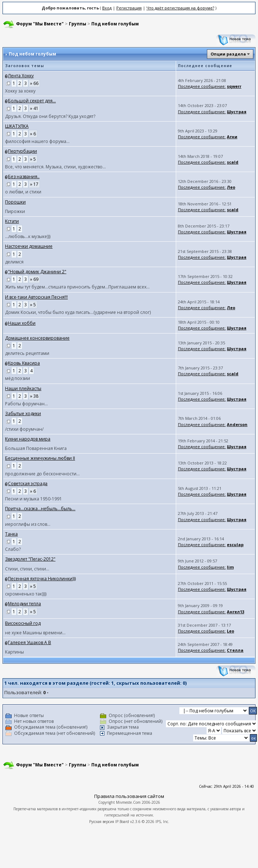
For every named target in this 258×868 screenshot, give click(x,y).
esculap (235, 544)
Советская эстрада (28, 484)
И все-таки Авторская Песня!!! (36, 297)
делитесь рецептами (27, 353)
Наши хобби (22, 323)
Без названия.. (24, 177)
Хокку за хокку (20, 91)
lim (230, 567)
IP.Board (122, 822)
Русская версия (102, 822)
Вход (107, 8)
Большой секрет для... (32, 101)
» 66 (34, 83)
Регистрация (129, 8)
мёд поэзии (18, 378)
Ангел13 (236, 612)
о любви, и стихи (23, 192)
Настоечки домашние (29, 246)
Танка (11, 534)
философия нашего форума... (37, 141)
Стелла (235, 650)
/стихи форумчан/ (24, 429)
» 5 (33, 159)
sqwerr (234, 86)
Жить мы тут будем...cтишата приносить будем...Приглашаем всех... (77, 287)
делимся (14, 262)
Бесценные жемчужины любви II (40, 458)
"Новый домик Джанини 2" (37, 272)
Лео (231, 187)
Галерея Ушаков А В (30, 642)
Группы (78, 24)
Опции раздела (228, 54)
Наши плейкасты (23, 388)
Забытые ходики (23, 413)
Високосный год (23, 623)
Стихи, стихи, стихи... (27, 569)
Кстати (12, 221)
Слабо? (13, 549)
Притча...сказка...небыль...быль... (40, 509)
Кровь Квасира (24, 363)
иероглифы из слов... (28, 524)
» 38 (34, 396)
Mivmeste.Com (128, 802)
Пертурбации (22, 151)
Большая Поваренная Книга (36, 448)
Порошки (15, 202)
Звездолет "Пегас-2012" (30, 559)
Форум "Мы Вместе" (40, 24)
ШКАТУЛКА (17, 126)
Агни (232, 137)
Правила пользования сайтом (129, 796)
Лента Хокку (21, 76)
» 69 (34, 279)
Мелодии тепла (24, 604)
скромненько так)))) (26, 594)
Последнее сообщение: (202, 86)
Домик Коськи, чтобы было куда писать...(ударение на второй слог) (78, 312)
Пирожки (15, 211)
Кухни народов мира (28, 439)
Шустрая (237, 112)
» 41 (34, 108)
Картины (14, 652)
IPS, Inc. (162, 822)
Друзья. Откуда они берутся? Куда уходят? (50, 116)
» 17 (34, 184)
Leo (230, 631)
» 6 (33, 134)
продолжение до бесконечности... (42, 474)
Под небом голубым (115, 24)
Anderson (237, 424)
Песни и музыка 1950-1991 (34, 499)
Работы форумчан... (26, 404)
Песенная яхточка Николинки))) (42, 579)
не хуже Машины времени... (35, 633)
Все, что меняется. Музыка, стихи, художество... (55, 167)
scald (233, 162)
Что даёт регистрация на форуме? (180, 8)
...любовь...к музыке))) (28, 236)
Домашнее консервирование (37, 338)
